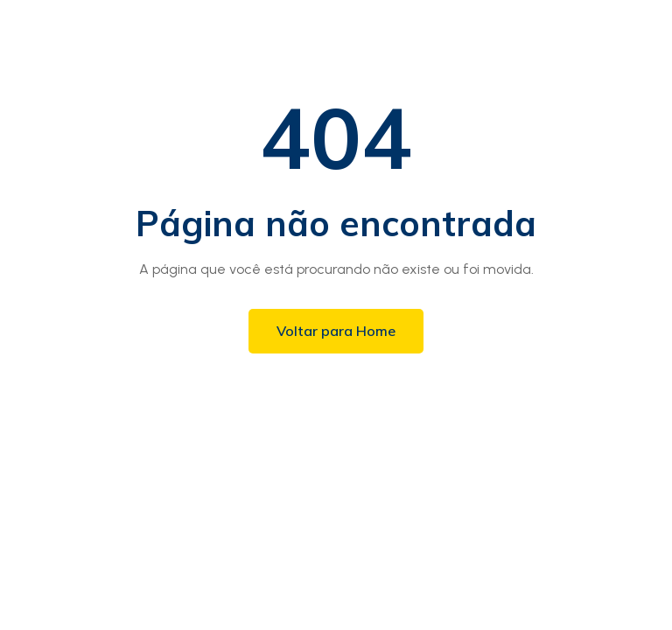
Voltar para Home (336, 331)
